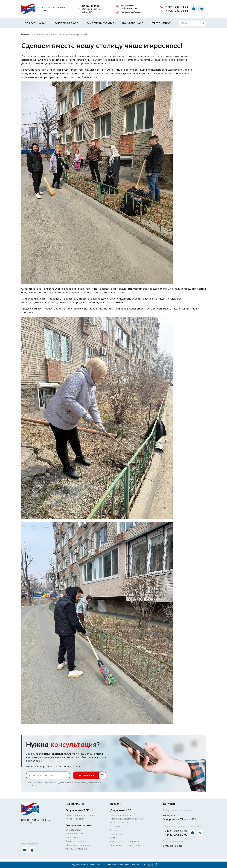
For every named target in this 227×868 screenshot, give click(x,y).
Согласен (149, 865)
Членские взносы (75, 819)
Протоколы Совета (120, 815)
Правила (115, 826)
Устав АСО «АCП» (119, 823)
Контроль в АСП (74, 837)
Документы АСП (133, 23)
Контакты (170, 804)
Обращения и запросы (78, 845)
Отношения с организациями (126, 845)
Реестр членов (161, 23)
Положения (116, 834)
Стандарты (116, 830)
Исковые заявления (76, 849)
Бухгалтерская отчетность (125, 841)
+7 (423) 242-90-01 (174, 11)
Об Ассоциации (36, 23)
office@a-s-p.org (173, 846)
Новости (116, 804)
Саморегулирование (100, 23)
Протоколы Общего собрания (126, 819)
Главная (26, 34)
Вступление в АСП (66, 23)
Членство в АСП (74, 834)
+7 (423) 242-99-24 (174, 7)
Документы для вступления (80, 815)
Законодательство (76, 841)
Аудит (113, 838)
